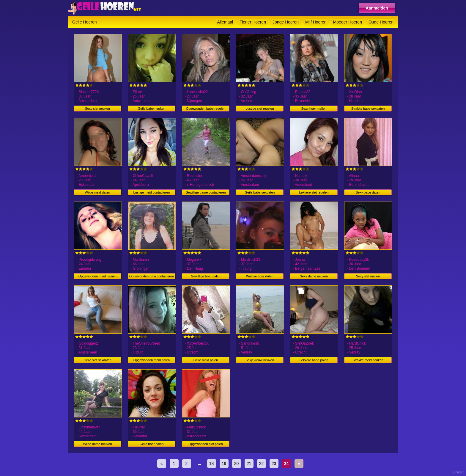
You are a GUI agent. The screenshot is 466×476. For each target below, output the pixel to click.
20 (237, 464)
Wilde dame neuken (97, 444)
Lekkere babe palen (314, 360)
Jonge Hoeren (286, 22)
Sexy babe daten (368, 192)
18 (212, 464)
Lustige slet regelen (260, 109)
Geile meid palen (206, 360)
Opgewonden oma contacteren (152, 276)
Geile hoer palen (152, 444)
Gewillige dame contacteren (206, 192)
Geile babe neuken (152, 109)
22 (262, 464)
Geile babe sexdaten (260, 192)
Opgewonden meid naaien (97, 276)
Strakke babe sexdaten (368, 109)
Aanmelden (377, 8)
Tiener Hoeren (253, 22)
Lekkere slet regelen (314, 192)
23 (274, 464)
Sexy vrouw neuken (260, 360)
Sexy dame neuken (314, 276)
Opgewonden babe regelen (206, 109)
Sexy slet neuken (97, 109)
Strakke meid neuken (368, 360)
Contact (459, 472)
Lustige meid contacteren (152, 192)
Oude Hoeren (381, 22)
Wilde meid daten (98, 192)
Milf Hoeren (316, 22)
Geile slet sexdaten (97, 360)
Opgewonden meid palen (152, 360)
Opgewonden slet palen (206, 444)
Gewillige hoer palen (206, 276)
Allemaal (225, 22)
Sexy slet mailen (368, 276)
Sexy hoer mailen (314, 109)
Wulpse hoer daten (260, 276)
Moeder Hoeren (348, 22)
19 (224, 464)
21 (249, 464)
